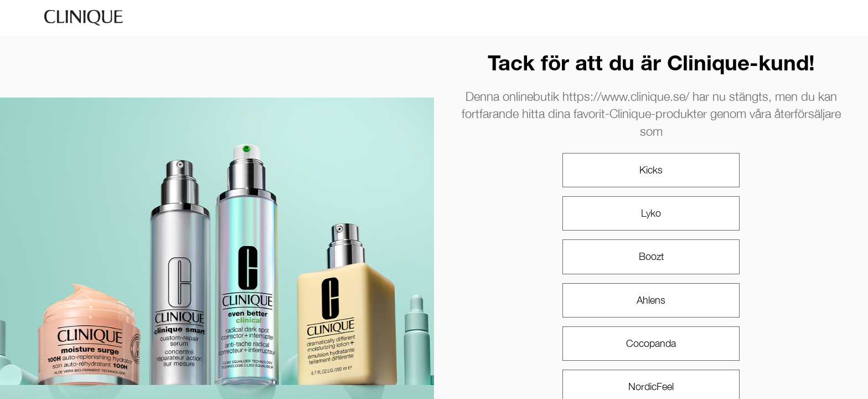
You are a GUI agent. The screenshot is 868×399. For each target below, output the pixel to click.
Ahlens (651, 300)
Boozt (651, 256)
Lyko (651, 213)
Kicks (651, 170)
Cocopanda (651, 343)
